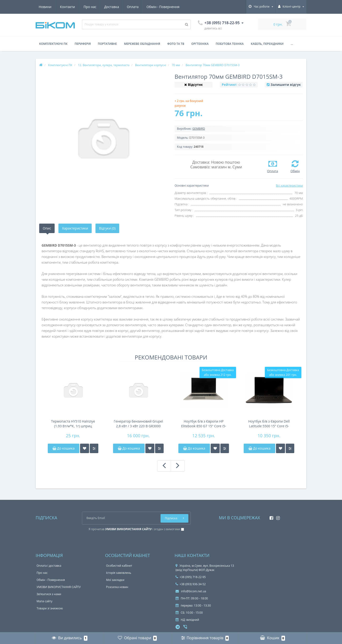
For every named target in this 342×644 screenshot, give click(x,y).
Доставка (67, 7)
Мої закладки (115, 580)
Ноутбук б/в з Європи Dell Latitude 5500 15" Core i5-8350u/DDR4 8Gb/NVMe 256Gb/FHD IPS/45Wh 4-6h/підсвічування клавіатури (269, 424)
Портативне (107, 44)
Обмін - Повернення (120, 7)
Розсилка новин (117, 587)
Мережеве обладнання (142, 44)
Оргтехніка (200, 44)
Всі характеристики (289, 186)
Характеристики (75, 228)
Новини (152, 7)
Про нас (45, 7)
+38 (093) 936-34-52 (191, 584)
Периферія (83, 44)
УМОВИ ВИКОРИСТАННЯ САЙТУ (59, 587)
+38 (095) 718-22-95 (191, 577)
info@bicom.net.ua (191, 591)
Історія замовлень (119, 573)
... (292, 44)
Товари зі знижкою (50, 608)
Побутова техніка (230, 44)
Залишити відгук (286, 85)
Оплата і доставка (49, 566)
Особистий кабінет (119, 566)
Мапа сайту (44, 601)
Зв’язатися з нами (49, 594)
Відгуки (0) (107, 228)
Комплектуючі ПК (53, 44)
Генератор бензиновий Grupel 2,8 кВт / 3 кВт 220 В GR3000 (138, 424)
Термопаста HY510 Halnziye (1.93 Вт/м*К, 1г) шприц (73, 424)
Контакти (174, 7)
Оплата (90, 7)
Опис (47, 228)
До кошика (64, 448)
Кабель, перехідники (267, 44)
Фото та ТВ (176, 44)
